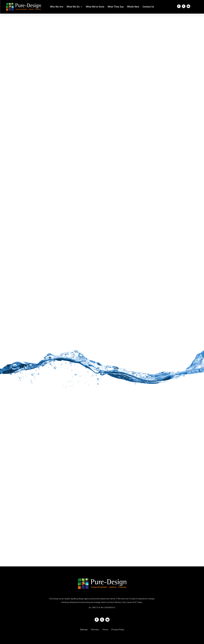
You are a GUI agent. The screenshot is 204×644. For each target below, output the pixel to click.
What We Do (73, 7)
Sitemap (84, 630)
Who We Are (57, 7)
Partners (95, 630)
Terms (105, 630)
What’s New (133, 7)
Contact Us (148, 7)
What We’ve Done (95, 7)
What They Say (116, 7)
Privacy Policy (118, 630)
